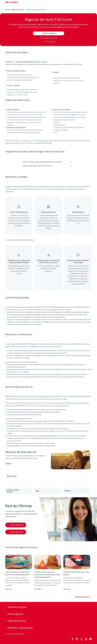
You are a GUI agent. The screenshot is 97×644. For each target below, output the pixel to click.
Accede (8, 463)
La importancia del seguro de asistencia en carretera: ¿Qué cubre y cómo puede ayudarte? (47, 575)
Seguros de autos (18, 10)
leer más (8, 589)
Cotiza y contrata (49, 33)
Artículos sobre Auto (82, 597)
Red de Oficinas (16, 525)
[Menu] (90, 2)
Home (7, 10)
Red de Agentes (16, 532)
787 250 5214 (50, 42)
